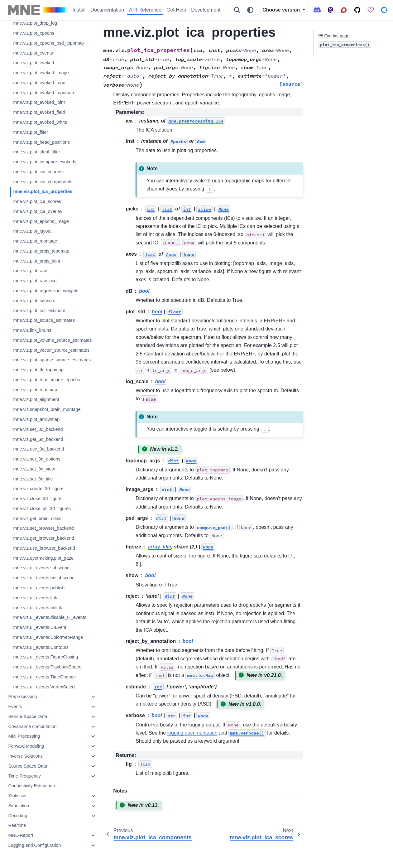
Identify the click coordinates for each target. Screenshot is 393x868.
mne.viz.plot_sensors (34, 301)
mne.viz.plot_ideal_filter (36, 152)
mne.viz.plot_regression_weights (46, 291)
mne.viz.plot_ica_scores (37, 201)
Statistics (17, 796)
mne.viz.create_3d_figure (38, 489)
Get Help (176, 10)
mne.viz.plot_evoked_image (41, 73)
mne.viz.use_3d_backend (38, 449)
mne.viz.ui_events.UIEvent (40, 627)
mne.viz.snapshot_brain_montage (47, 409)
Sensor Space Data (28, 716)
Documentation (107, 10)
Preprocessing (22, 697)
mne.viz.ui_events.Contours (41, 647)
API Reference (145, 10)
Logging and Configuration (34, 845)
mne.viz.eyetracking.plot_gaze (43, 558)
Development (206, 10)
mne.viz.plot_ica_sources (38, 172)
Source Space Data (28, 766)
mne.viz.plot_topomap (35, 390)
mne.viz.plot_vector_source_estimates (51, 350)
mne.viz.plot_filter (31, 132)
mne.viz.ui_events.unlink (38, 608)
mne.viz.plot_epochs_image (41, 221)
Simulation (19, 806)
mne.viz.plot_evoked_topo (39, 83)
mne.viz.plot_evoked (34, 63)
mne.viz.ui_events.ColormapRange (48, 637)
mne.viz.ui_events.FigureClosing (46, 657)
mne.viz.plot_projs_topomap (41, 251)
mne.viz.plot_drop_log (35, 23)
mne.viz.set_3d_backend (38, 429)
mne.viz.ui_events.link (35, 598)
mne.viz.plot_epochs (34, 33)
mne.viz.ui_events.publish (39, 588)
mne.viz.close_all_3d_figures (42, 509)
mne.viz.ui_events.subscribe (41, 568)
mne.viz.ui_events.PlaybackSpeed (47, 667)
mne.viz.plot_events (33, 53)
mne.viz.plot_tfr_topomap (38, 370)
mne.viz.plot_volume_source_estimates (52, 340)
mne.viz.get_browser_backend (43, 538)
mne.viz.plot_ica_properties (43, 191)
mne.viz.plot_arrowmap (36, 419)
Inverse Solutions (25, 756)
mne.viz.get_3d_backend (38, 439)
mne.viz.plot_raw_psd (35, 281)
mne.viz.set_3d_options (37, 459)
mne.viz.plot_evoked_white (40, 122)
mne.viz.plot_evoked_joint (39, 102)
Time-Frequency (24, 776)
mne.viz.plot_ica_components (43, 182)
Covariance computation (32, 726)
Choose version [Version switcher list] (282, 10)
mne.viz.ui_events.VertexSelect (44, 687)
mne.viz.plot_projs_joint (36, 261)
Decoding (18, 816)
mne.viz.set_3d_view (34, 469)
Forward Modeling (26, 746)
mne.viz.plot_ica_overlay (38, 211)
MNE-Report (21, 835)
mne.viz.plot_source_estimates (44, 320)
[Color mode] (250, 10)
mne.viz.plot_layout (32, 231)
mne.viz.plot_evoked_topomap (43, 93)
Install (79, 10)
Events (15, 706)
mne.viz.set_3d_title (33, 479)
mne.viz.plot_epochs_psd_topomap (48, 43)
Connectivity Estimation (31, 786)
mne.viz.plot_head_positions (41, 142)
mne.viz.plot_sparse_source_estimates (52, 360)
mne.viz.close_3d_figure (37, 499)
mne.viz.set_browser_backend (43, 528)
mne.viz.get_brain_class (37, 518)
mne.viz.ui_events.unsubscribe (44, 578)
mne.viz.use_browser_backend (44, 548)
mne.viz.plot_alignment (36, 399)
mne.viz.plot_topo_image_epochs (46, 380)
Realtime (17, 825)
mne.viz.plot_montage (35, 241)
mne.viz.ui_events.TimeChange (44, 677)
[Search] (237, 10)
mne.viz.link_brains (32, 330)
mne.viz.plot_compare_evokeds (45, 162)
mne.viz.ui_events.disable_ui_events (50, 617)
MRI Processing (24, 736)
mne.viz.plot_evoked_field (39, 112)
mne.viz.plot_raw (30, 271)
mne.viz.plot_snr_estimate (39, 311)
